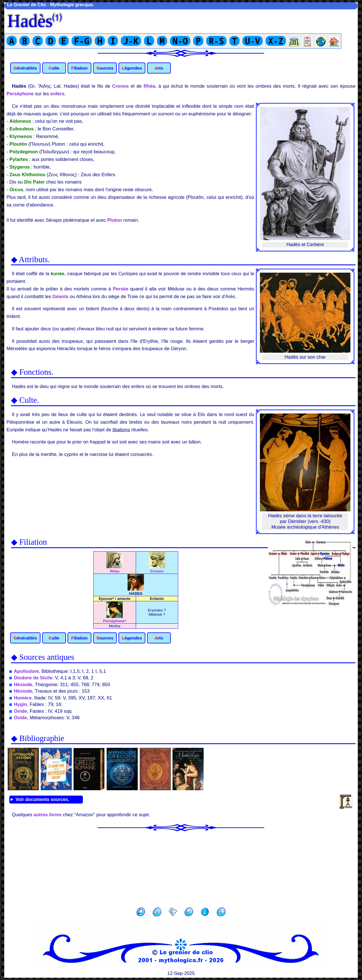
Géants (60, 297)
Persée (121, 289)
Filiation (79, 68)
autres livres (48, 815)
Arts (159, 68)
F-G (82, 41)
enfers (57, 94)
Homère (23, 698)
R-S (216, 41)
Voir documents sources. (42, 799)
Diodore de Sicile (33, 678)
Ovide (21, 711)
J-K (131, 41)
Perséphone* (115, 619)
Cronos (121, 86)
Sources (105, 68)
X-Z (276, 41)
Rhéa (149, 86)
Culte (54, 68)
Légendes (132, 68)
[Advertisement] (181, 867)
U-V (253, 41)
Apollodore (26, 671)
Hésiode (23, 685)
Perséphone (20, 94)
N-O (180, 41)
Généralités (25, 68)
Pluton (115, 220)
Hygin (21, 704)
